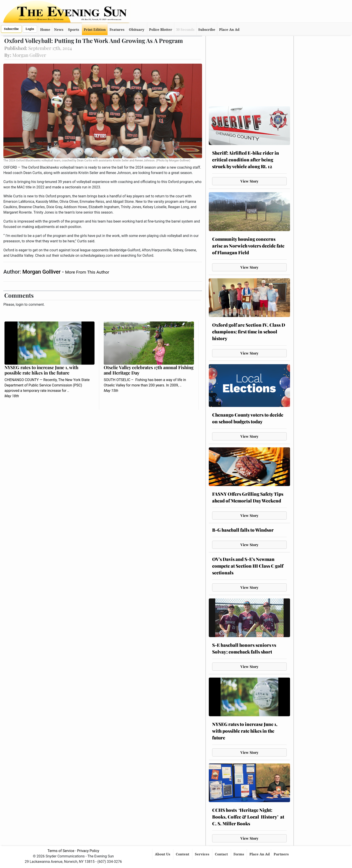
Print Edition (95, 30)
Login (30, 29)
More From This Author (87, 272)
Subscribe (11, 29)
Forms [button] (239, 854)
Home (45, 30)
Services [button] (202, 854)
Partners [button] (282, 854)
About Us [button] (163, 854)
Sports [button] (74, 30)
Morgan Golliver (42, 272)
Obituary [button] (137, 30)
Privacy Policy (88, 851)
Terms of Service (61, 851)
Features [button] (117, 30)
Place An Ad (229, 30)
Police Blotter (161, 30)
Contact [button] (222, 854)
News (59, 30)
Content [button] (183, 854)
